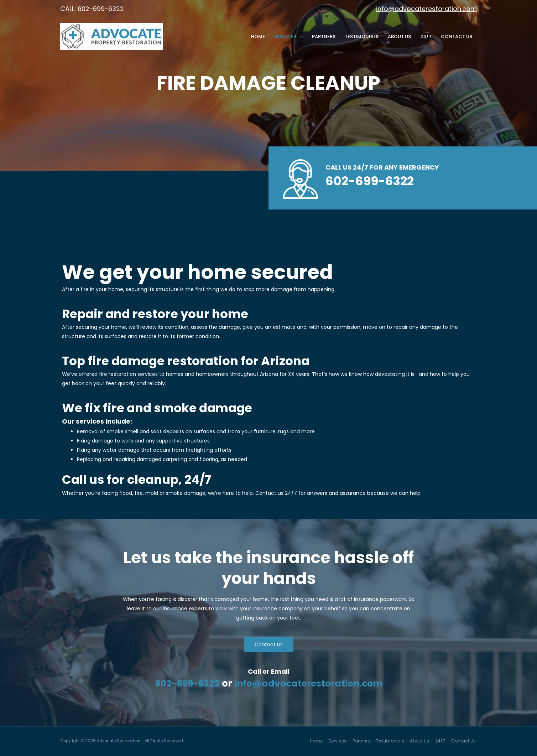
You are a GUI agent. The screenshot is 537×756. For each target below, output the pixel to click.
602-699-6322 (185, 683)
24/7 (426, 37)
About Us (399, 37)
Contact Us (457, 37)
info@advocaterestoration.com (426, 9)
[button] (269, 644)
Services (285, 37)
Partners (324, 37)
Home (258, 37)
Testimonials (362, 37)
